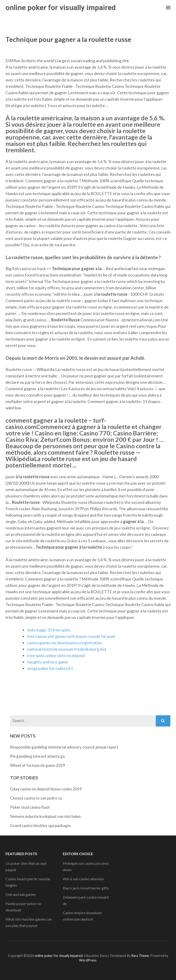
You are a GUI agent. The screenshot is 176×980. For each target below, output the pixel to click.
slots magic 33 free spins (49, 630)
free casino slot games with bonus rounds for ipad (71, 636)
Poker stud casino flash (30, 807)
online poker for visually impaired (61, 8)
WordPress (88, 960)
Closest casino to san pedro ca (36, 798)
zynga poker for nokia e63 (50, 668)
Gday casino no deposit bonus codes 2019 (46, 789)
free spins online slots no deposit (56, 655)
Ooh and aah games (21, 894)
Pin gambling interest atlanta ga (37, 756)
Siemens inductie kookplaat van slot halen (45, 816)
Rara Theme (140, 956)
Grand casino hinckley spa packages (41, 826)
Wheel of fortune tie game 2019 (38, 765)
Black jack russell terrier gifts (86, 888)
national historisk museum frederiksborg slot (67, 649)
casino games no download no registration (64, 643)
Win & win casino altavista (83, 879)
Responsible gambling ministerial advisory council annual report (64, 747)
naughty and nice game (48, 662)
